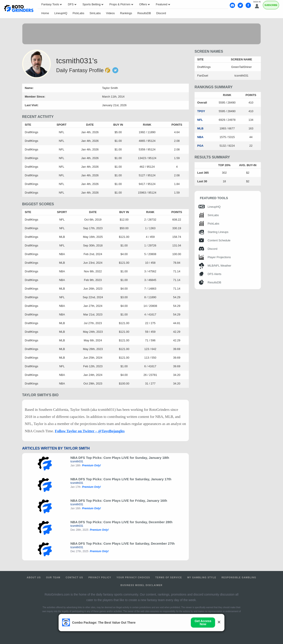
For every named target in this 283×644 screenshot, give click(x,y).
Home (45, 13)
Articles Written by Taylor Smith (56, 448)
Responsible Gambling (239, 578)
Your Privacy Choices (133, 578)
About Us (34, 578)
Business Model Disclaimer (141, 585)
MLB (200, 128)
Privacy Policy (100, 578)
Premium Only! (91, 465)
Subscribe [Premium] (271, 5)
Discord (161, 13)
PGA (200, 146)
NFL (200, 120)
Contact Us (74, 578)
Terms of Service (169, 578)
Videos (111, 13)
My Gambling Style (202, 578)
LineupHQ (61, 13)
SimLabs (95, 13)
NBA (200, 137)
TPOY (201, 111)
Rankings (126, 13)
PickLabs (78, 13)
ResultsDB (144, 13)
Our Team (53, 578)
